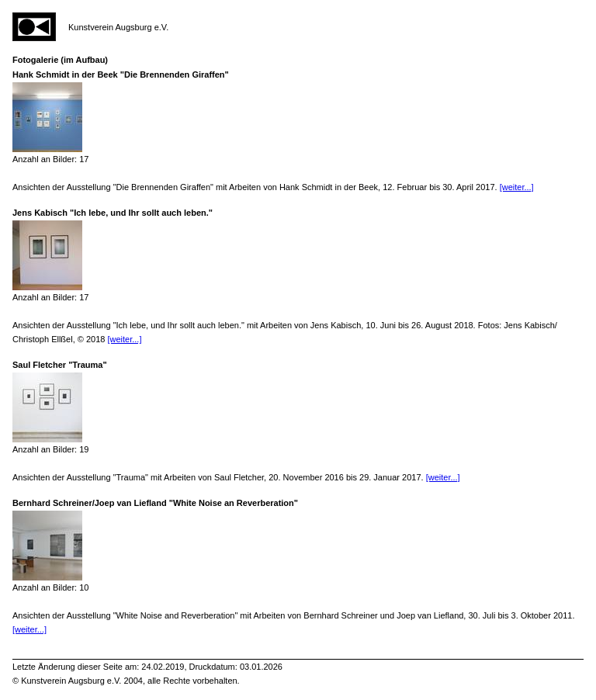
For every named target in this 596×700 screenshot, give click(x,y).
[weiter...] (517, 187)
